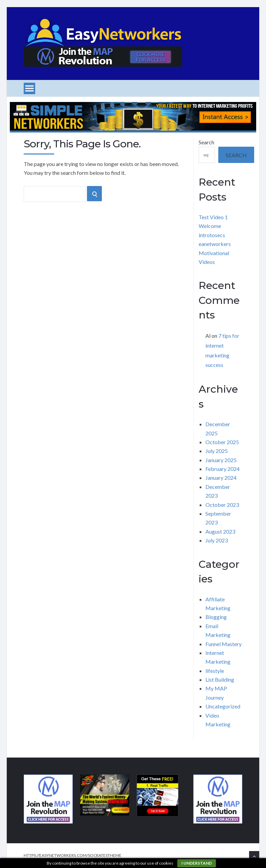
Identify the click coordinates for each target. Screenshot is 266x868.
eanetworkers (215, 244)
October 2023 (222, 505)
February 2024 (223, 469)
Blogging (216, 617)
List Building (220, 679)
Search (206, 142)
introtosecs (212, 235)
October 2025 (222, 442)
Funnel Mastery (224, 644)
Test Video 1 (213, 217)
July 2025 (217, 451)
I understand (197, 863)
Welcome (210, 226)
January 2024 (221, 478)
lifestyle (215, 671)
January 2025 (221, 460)
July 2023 (217, 540)
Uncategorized (223, 706)
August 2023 (220, 531)
